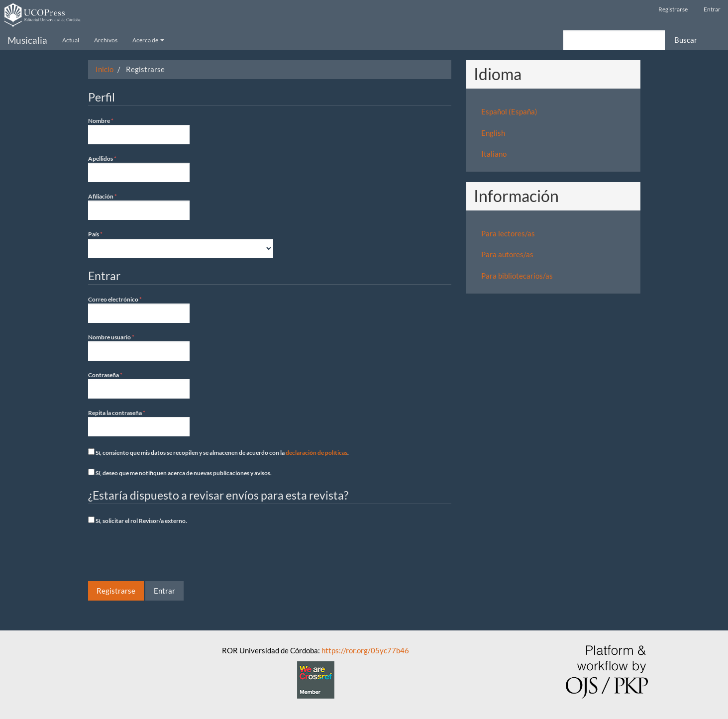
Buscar (686, 40)
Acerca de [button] (148, 40)
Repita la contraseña (139, 422)
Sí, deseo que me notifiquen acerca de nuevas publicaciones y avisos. (180, 473)
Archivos (106, 40)
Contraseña (139, 385)
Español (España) (509, 111)
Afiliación (139, 206)
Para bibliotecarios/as (517, 276)
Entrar (712, 9)
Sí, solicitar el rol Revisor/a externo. (138, 520)
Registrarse (673, 9)
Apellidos (139, 168)
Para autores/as (507, 254)
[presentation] (164, 554)
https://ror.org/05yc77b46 (365, 650)
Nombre (139, 130)
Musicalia (27, 40)
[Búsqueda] (614, 40)
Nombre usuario (139, 347)
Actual (71, 40)
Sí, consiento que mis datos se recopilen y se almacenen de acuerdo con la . (218, 452)
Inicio (104, 69)
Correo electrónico (139, 309)
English (493, 133)
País (181, 244)
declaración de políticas (316, 453)
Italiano (494, 154)
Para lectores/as (508, 233)
